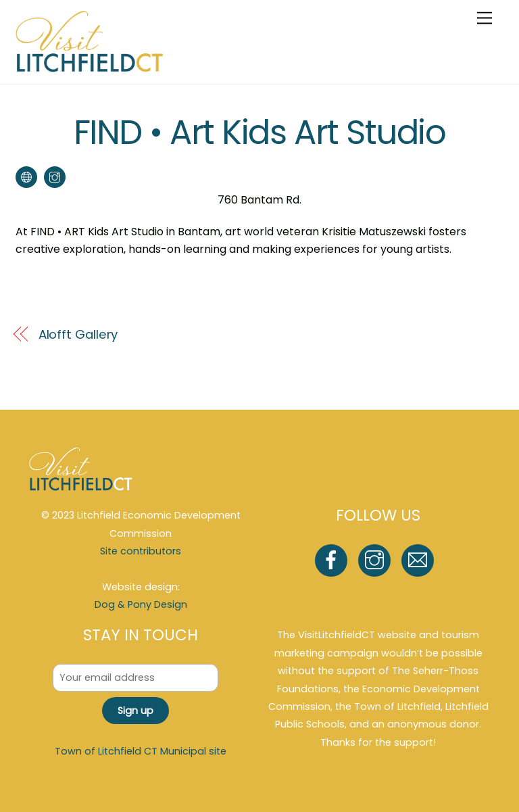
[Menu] (485, 19)
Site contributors (141, 551)
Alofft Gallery (78, 334)
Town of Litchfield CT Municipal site (141, 751)
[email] (420, 560)
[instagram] (377, 560)
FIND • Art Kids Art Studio (259, 132)
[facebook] (333, 560)
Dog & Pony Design (141, 604)
